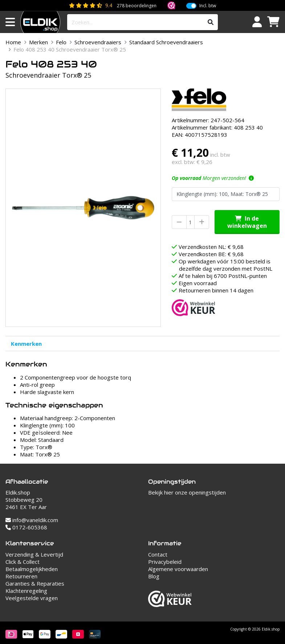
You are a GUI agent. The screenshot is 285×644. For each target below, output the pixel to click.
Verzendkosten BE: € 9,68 (211, 254)
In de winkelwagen (247, 222)
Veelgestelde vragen (32, 598)
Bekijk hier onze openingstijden (187, 492)
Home (13, 42)
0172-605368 (26, 527)
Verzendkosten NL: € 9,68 (211, 247)
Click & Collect (23, 562)
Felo (61, 42)
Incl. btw (208, 6)
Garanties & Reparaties (35, 583)
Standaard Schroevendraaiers (166, 42)
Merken (38, 42)
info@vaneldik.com (32, 520)
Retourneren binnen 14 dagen (216, 290)
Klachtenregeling (26, 591)
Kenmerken (26, 344)
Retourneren (21, 576)
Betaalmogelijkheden (32, 569)
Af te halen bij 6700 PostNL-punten (223, 276)
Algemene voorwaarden (178, 569)
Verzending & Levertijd (34, 554)
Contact (158, 554)
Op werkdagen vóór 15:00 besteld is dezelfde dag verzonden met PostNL (225, 265)
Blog (154, 576)
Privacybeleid (165, 562)
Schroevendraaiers (98, 42)
